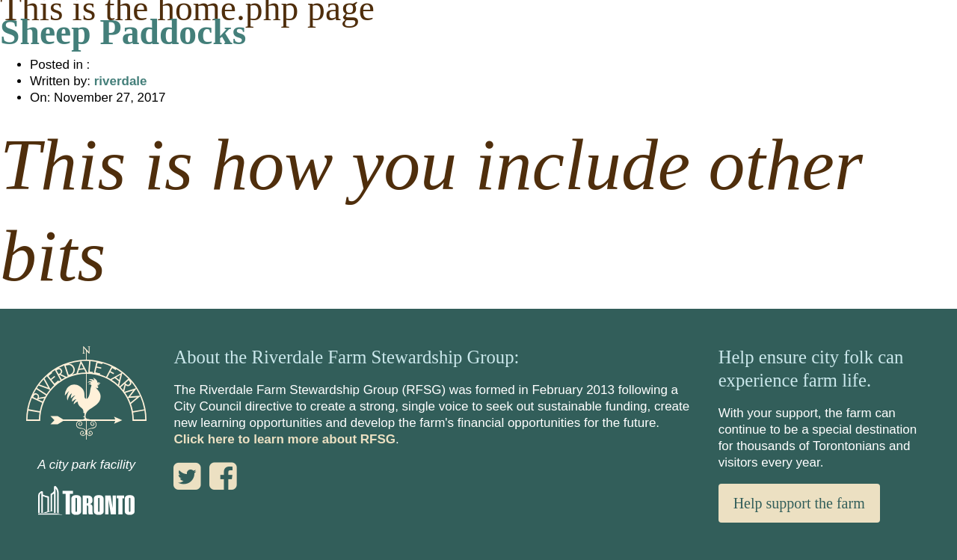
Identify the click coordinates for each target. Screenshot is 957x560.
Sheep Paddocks (123, 32)
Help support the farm (799, 503)
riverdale (121, 81)
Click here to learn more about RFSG (284, 439)
